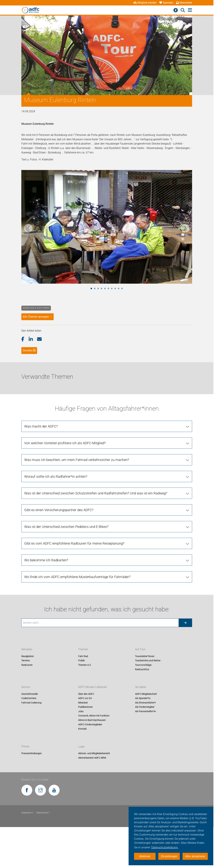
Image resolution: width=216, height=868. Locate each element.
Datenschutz (43, 813)
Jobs (81, 711)
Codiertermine (29, 698)
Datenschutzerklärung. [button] (165, 847)
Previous (28, 228)
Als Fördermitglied (145, 707)
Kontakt (82, 729)
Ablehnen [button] (145, 856)
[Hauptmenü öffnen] (190, 10)
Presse (25, 747)
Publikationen (85, 707)
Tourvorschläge (143, 665)
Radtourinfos (142, 669)
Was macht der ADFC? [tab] (41, 426)
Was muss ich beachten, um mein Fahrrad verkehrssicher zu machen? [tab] (77, 460)
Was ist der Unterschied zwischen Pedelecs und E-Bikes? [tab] (66, 527)
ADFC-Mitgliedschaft (146, 694)
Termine (26, 661)
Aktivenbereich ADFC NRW (92, 758)
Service (26, 687)
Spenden (166, 3)
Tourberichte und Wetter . (148, 661)
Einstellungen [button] (169, 856)
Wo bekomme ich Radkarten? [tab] (46, 560)
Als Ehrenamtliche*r (145, 703)
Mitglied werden (145, 3)
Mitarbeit (83, 703)
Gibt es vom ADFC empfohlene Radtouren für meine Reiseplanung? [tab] (74, 543)
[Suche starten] (185, 623)
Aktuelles (27, 649)
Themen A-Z (85, 665)
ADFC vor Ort (85, 698)
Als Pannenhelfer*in (145, 711)
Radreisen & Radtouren (36, 308)
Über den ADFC (86, 694)
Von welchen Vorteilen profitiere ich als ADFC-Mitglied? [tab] (65, 443)
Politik (81, 661)
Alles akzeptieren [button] (195, 856)
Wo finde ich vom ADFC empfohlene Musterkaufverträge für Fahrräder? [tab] (77, 577)
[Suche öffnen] (183, 10)
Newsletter (184, 3)
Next (185, 228)
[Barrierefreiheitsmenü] (176, 10)
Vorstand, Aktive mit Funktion (94, 716)
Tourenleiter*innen (145, 656)
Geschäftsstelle (30, 694)
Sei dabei (141, 687)
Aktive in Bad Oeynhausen (92, 720)
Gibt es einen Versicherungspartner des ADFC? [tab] (59, 510)
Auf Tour (140, 649)
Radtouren (27, 665)
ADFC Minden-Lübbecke (93, 687)
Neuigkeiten (28, 656)
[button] (25, 339)
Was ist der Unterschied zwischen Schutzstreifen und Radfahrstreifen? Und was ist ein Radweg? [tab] (96, 493)
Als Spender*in (143, 698)
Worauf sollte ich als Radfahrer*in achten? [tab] (56, 476)
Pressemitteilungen (32, 753)
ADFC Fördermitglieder (90, 724)
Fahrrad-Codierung (31, 703)
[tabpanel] (107, 227)
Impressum (28, 813)
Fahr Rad (83, 656)
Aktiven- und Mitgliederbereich (94, 753)
